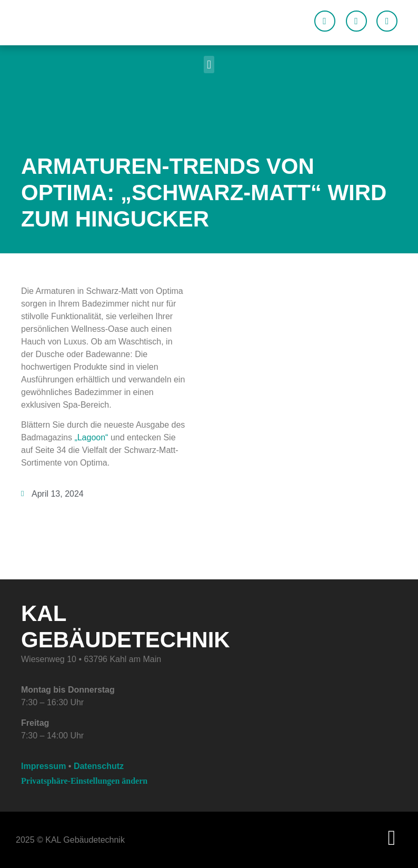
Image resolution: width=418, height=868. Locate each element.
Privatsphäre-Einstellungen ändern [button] (84, 781)
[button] (209, 65)
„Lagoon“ (91, 437)
